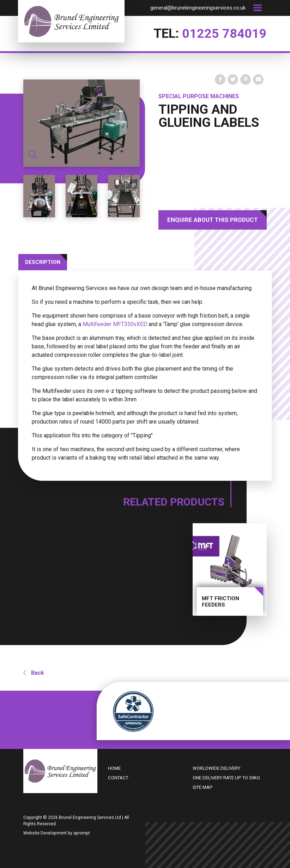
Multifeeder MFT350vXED (115, 324)
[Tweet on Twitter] (233, 79)
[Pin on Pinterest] (246, 79)
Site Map (203, 787)
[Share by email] (258, 79)
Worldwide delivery (216, 767)
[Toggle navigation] (257, 8)
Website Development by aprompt (57, 832)
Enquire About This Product (213, 220)
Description (43, 262)
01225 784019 (224, 33)
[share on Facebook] (220, 79)
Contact (118, 777)
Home (114, 767)
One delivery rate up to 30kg (226, 777)
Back (34, 672)
